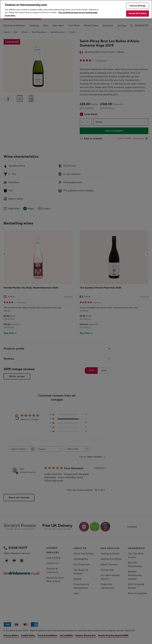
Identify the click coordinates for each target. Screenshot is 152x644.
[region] (76, 9)
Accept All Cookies (138, 13)
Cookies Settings (138, 6)
